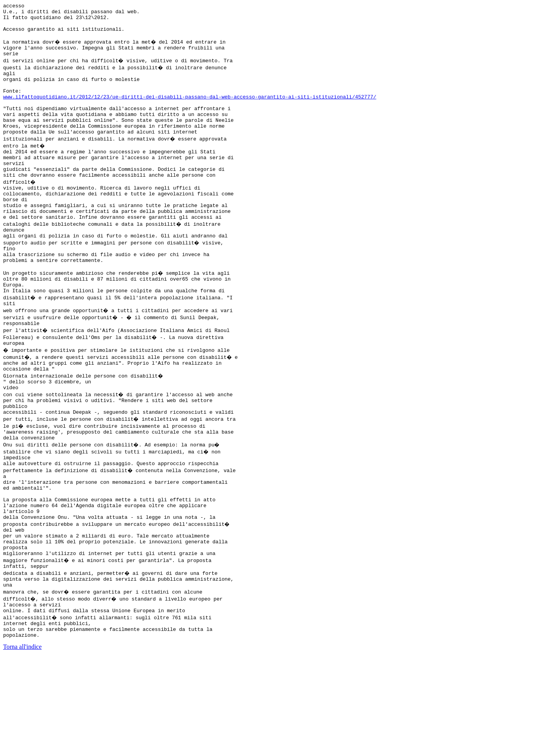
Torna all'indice (22, 733)
